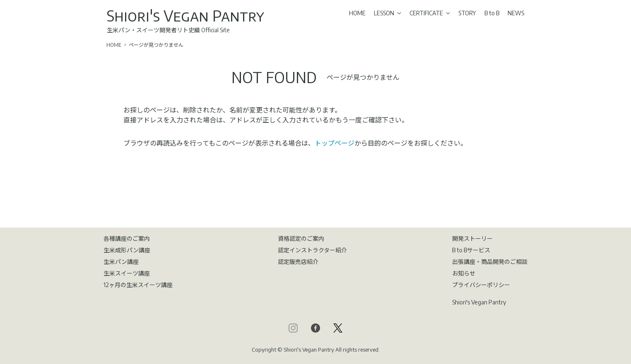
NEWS (516, 13)
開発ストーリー (472, 238)
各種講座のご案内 (127, 238)
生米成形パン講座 (127, 250)
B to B (492, 13)
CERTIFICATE (430, 13)
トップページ (335, 143)
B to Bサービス (471, 250)
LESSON (388, 13)
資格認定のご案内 (301, 238)
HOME (357, 13)
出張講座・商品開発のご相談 (490, 262)
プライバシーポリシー (481, 285)
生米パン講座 (121, 262)
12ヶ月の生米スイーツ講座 (138, 285)
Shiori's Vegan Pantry (185, 16)
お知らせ (464, 273)
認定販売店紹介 (298, 262)
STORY (467, 13)
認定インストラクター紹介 (312, 250)
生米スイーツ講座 (127, 273)
